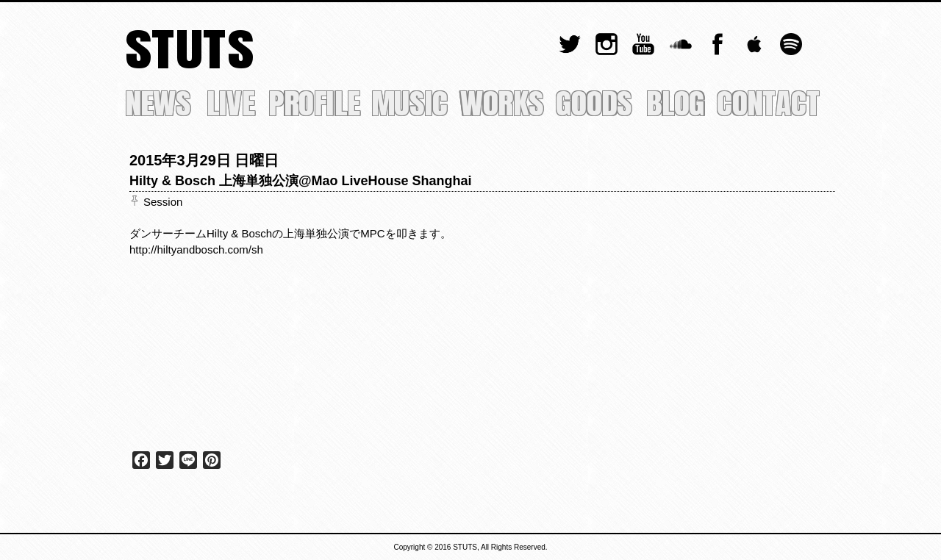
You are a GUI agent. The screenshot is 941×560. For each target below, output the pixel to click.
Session (163, 202)
